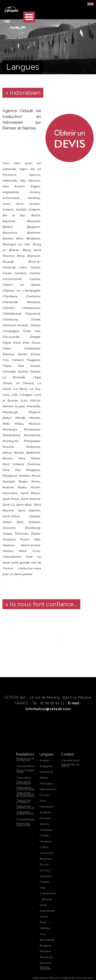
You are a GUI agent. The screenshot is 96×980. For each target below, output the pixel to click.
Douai (36, 343)
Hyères (35, 372)
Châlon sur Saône (21, 285)
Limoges (26, 395)
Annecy (35, 192)
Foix (5, 360)
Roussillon (10, 493)
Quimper (9, 482)
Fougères (33, 360)
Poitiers (24, 476)
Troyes (24, 539)
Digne (7, 343)
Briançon (34, 256)
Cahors (35, 267)
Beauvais (34, 221)
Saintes (35, 516)
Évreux (35, 354)
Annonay (34, 198)
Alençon (34, 181)
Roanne (8, 487)
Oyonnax (34, 464)
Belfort (7, 227)
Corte (27, 331)
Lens (6, 395)
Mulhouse (33, 447)
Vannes (8, 551)
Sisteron (34, 522)
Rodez (22, 487)
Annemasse (11, 198)
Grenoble (9, 372)
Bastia (36, 215)
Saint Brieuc (30, 493)
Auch (20, 204)
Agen (23, 169)
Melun (7, 418)
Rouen (35, 487)
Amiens (19, 186)
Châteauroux (31, 308)
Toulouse (9, 539)
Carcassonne (12, 279)
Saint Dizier (11, 499)
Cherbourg (10, 320)
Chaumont (33, 314)
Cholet (35, 320)
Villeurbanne (12, 557)
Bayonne (9, 221)
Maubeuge (10, 412)
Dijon (17, 343)
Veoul (23, 551)
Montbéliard (11, 435)
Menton (35, 418)
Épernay (8, 354)
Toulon (35, 534)
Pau (18, 470)
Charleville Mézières (21, 302)
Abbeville (9, 169)
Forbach (18, 360)
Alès (6, 186)
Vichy (36, 551)
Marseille (33, 406)
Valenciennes (30, 545)
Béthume (34, 233)
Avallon (21, 210)
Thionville (21, 534)
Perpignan (10, 476)
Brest (21, 256)
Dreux (7, 348)
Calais (7, 273)
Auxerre (8, 210)
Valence (8, 545)
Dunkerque (32, 348)
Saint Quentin (29, 510)
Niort (6, 464)
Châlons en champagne (21, 291)
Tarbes (7, 534)
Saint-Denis (11, 516)
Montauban (32, 429)
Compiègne (11, 331)
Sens (20, 522)
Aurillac (35, 204)
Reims (36, 482)
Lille (14, 395)
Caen (23, 267)
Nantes (19, 453)
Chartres (9, 308)
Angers (35, 186)
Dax (37, 331)
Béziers (8, 238)
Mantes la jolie (13, 406)
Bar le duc (14, 215)
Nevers (7, 458)
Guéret (23, 372)
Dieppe (35, 337)
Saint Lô (8, 505)
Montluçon (10, 441)
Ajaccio (35, 175)
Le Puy (35, 389)
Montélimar (32, 435)
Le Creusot (25, 383)
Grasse (35, 366)
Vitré (29, 557)
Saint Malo (24, 505)
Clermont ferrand (15, 325)
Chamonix (33, 296)
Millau (19, 424)
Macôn (35, 401)
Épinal (22, 354)
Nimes (35, 458)
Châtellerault (12, 314)
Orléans (18, 464)
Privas (36, 476)
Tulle (37, 539)
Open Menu (29, 17)
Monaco (34, 424)
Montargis (10, 429)
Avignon (34, 210)
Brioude (8, 262)
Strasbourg (32, 528)
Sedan (7, 522)
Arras (6, 204)
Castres (35, 279)
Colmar (35, 325)
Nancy (7, 453)
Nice (22, 458)
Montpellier (32, 441)
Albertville (10, 181)
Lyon (24, 401)
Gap (21, 366)
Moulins (8, 447)
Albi (22, 181)
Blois (20, 238)
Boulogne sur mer (16, 244)
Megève (34, 412)
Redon (23, 482)
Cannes (35, 273)
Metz (6, 424)
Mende (20, 418)
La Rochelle (14, 377)
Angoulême (11, 192)
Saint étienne (30, 499)
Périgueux (33, 470)
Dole (26, 343)
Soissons (9, 528)
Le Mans (20, 389)
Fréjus (7, 366)
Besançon (10, 233)
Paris (6, 470)
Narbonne (33, 453)
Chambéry (10, 296)
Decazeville (11, 337)
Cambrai (20, 273)
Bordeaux (33, 238)
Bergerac (34, 227)
